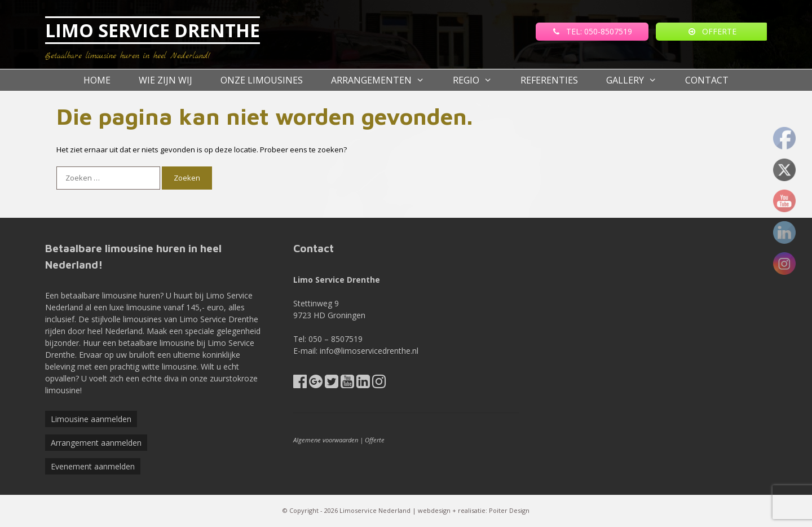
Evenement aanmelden (93, 466)
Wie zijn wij (166, 80)
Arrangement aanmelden (96, 443)
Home (97, 80)
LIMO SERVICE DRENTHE (153, 30)
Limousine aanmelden (91, 419)
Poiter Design (509, 510)
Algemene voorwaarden (326, 440)
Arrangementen (385, 80)
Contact (707, 80)
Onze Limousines (262, 80)
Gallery (639, 80)
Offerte (375, 440)
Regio (480, 80)
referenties (549, 80)
